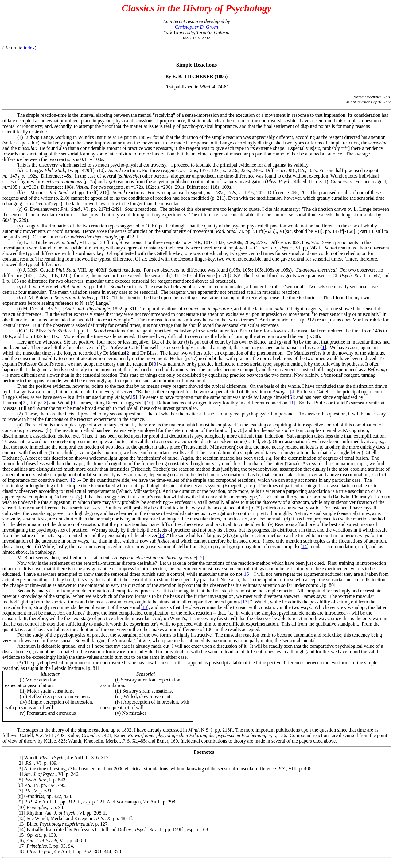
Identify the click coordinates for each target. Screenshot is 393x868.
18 (145, 607)
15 (200, 558)
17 (245, 602)
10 (149, 403)
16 (247, 574)
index (29, 48)
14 (304, 546)
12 (72, 480)
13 (162, 535)
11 (291, 403)
